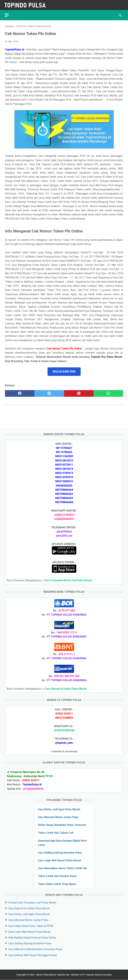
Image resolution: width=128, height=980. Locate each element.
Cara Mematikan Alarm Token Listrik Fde (63, 868)
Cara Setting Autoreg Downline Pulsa (60, 852)
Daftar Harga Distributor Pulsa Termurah (62, 825)
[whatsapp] (108, 393)
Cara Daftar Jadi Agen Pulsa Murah (59, 809)
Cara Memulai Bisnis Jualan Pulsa (58, 817)
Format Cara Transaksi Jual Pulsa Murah (32, 902)
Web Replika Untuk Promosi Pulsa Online (32, 937)
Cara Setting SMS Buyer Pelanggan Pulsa (33, 955)
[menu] (7, 14)
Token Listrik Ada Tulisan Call (56, 833)
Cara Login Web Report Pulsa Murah (60, 860)
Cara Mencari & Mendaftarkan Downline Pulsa (35, 949)
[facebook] (20, 393)
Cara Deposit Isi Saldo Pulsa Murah (29, 908)
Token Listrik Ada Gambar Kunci (57, 876)
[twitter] (49, 393)
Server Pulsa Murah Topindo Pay (53, 975)
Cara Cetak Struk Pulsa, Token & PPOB (31, 926)
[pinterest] (79, 393)
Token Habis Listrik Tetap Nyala (57, 884)
